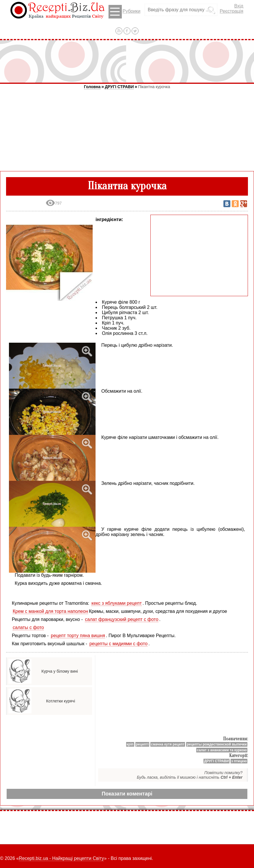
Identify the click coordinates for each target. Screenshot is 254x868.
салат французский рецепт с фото (122, 619)
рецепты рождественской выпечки (217, 744)
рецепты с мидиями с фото (119, 644)
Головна (92, 87)
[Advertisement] (127, 61)
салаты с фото (28, 627)
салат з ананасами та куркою (222, 750)
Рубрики (125, 12)
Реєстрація (231, 11)
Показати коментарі (127, 794)
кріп (130, 744)
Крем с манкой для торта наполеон (50, 611)
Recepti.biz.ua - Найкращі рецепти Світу (61, 858)
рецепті (142, 744)
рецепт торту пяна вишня (78, 636)
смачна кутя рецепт (168, 744)
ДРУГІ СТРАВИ (119, 87)
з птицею (239, 761)
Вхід (239, 6)
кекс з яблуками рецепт (117, 603)
